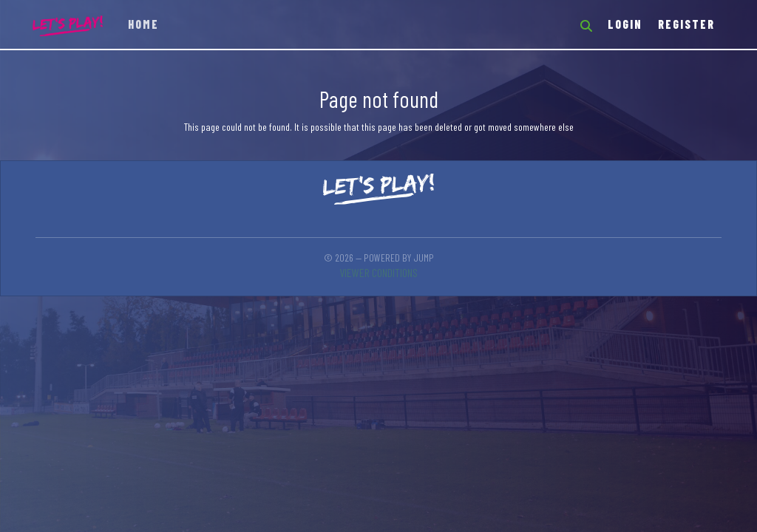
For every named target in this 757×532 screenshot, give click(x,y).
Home (143, 24)
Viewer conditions (378, 272)
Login (625, 24)
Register (686, 24)
